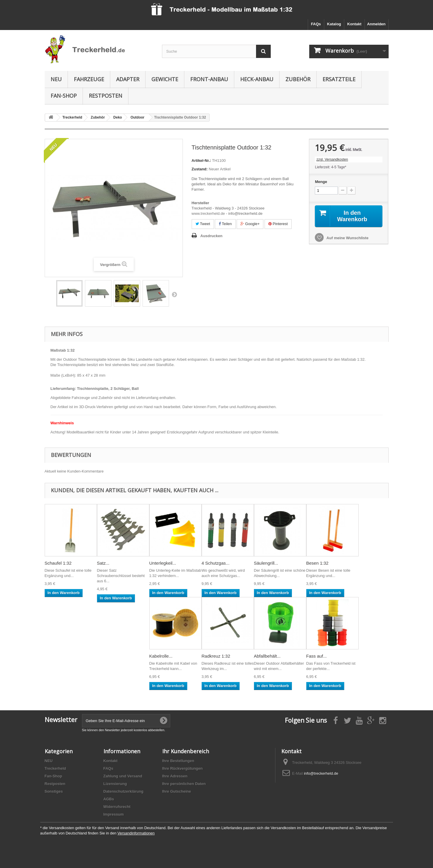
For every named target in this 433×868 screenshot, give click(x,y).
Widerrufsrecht (117, 807)
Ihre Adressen (175, 776)
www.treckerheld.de (208, 213)
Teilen (225, 224)
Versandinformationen (136, 833)
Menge (321, 182)
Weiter (174, 294)
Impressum (114, 814)
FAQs (316, 24)
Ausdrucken (212, 236)
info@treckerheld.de (321, 773)
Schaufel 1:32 (58, 563)
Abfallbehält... (267, 656)
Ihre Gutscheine (177, 791)
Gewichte (165, 79)
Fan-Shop (64, 96)
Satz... (103, 563)
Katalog (334, 24)
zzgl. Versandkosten (332, 159)
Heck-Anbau (257, 79)
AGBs (109, 799)
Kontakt (354, 24)
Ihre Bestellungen (178, 761)
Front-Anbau (209, 79)
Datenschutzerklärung (124, 791)
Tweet (203, 224)
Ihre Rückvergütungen (183, 768)
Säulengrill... (266, 563)
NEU (56, 79)
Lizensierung (115, 784)
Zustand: (200, 169)
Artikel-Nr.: (201, 161)
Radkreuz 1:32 (216, 656)
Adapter (128, 79)
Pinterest (278, 224)
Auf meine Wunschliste (347, 238)
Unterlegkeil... (163, 563)
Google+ (250, 224)
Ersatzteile (339, 79)
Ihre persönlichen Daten (184, 784)
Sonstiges (54, 791)
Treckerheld (55, 768)
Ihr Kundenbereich (186, 751)
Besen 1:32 (317, 563)
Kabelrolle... (161, 656)
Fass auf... (317, 656)
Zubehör (298, 79)
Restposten (106, 96)
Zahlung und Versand (123, 776)
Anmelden (376, 24)
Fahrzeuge (89, 79)
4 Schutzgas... (216, 563)
